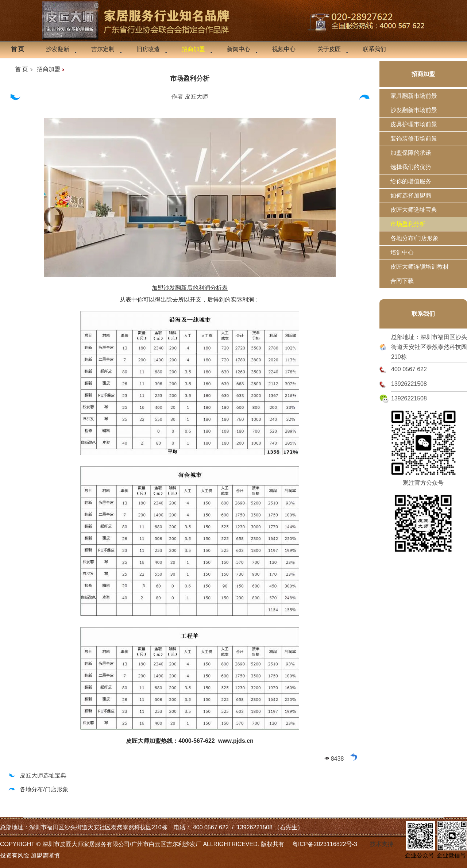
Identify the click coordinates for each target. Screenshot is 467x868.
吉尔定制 (103, 49)
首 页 (22, 69)
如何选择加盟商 (411, 195)
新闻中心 (239, 49)
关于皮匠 (329, 49)
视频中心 (284, 49)
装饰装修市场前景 (414, 139)
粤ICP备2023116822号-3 (325, 844)
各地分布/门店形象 (38, 789)
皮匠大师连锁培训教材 (420, 267)
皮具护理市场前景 (414, 124)
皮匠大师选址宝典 (37, 775)
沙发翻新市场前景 (414, 110)
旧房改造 (148, 49)
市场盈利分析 (190, 78)
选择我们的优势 (411, 167)
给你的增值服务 (411, 181)
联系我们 (374, 49)
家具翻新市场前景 (414, 96)
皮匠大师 (196, 97)
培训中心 (402, 252)
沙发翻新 (58, 49)
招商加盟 (49, 69)
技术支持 (382, 844)
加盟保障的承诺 (411, 153)
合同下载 (402, 281)
